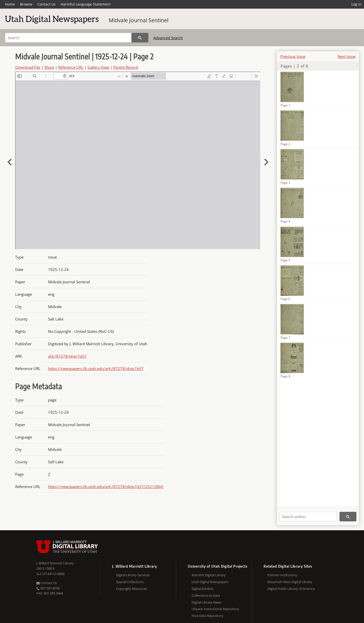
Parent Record (126, 67)
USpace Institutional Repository (215, 609)
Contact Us (47, 4)
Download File (28, 67)
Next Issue (346, 56)
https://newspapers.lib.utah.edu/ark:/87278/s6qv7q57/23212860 (106, 487)
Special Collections (130, 582)
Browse (26, 4)
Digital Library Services (133, 575)
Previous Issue (293, 56)
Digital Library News (207, 602)
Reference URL (71, 67)
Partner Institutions (282, 575)
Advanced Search (168, 38)
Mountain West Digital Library (290, 582)
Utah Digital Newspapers (210, 582)
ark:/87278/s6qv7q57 (67, 356)
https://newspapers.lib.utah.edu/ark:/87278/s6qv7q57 (96, 368)
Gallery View (98, 67)
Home (10, 4)
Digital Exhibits (203, 589)
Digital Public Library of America (291, 589)
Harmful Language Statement (86, 4)
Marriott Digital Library (209, 575)
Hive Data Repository (208, 616)
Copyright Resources (132, 589)
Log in (356, 4)
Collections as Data (206, 595)
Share (49, 67)
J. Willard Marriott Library (55, 563)
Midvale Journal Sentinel (139, 20)
